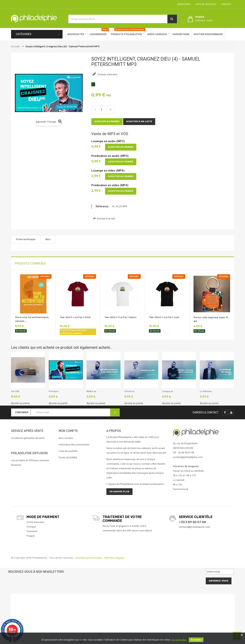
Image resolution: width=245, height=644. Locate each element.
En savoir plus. (179, 640)
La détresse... (207, 391)
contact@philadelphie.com (194, 527)
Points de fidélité (68, 458)
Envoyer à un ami (104, 219)
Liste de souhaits (205, 4)
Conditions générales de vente (28, 438)
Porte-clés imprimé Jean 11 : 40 (211, 319)
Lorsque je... (168, 391)
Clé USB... (16, 391)
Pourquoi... (54, 391)
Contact (226, 4)
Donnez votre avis (107, 74)
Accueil (15, 46)
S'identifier (183, 4)
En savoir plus (119, 492)
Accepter (196, 640)
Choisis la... (130, 391)
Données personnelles (89, 558)
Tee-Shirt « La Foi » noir (164, 317)
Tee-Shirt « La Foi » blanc (120, 317)
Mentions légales (114, 558)
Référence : (103, 206)
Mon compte (66, 438)
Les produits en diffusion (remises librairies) (30, 463)
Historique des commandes (74, 445)
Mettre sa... (92, 391)
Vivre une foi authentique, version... (32, 319)
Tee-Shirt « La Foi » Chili (75, 317)
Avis (48, 239)
